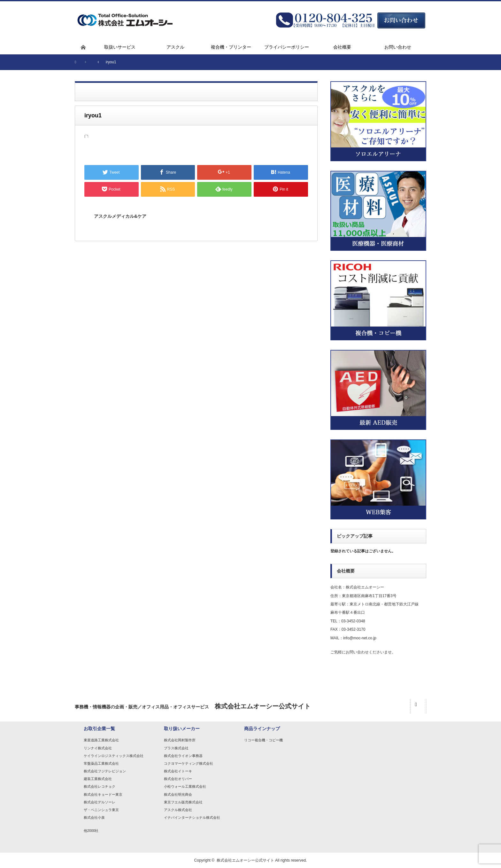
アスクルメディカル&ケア (120, 216)
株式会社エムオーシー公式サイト (245, 860)
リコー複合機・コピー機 (263, 740)
